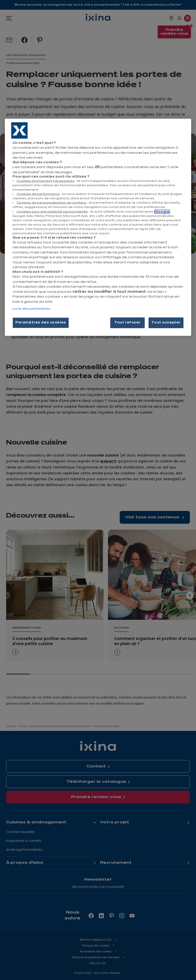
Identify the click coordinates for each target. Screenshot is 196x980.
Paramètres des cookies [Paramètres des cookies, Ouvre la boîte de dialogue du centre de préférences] (41, 323)
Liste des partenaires (31, 309)
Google (162, 212)
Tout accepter (166, 323)
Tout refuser (127, 323)
